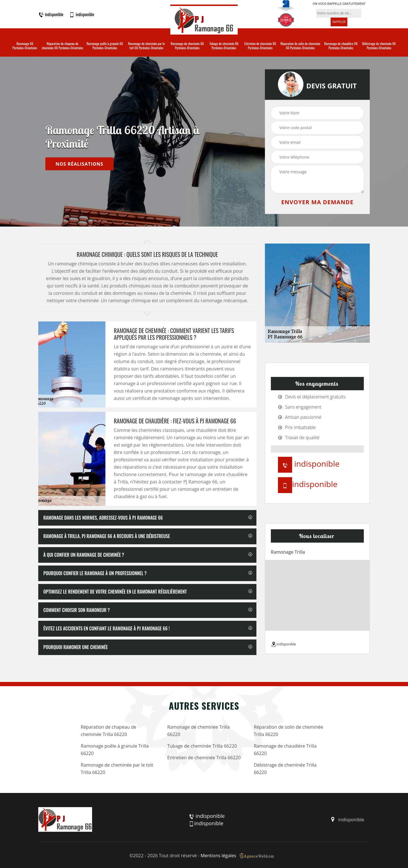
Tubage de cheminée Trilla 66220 (202, 746)
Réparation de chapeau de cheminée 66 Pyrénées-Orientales (62, 46)
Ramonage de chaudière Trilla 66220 (285, 750)
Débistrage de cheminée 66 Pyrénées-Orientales (379, 46)
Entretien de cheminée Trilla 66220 (204, 758)
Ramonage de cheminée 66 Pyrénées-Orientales (187, 46)
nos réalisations (79, 164)
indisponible (51, 14)
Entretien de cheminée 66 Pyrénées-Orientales (260, 46)
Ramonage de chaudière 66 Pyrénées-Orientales (341, 46)
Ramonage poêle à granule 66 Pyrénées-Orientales (105, 46)
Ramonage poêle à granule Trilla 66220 (115, 750)
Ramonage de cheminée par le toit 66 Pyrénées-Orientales (146, 46)
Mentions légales (218, 856)
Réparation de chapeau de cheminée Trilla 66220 (109, 731)
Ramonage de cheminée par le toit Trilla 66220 (117, 769)
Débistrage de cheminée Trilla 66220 (285, 769)
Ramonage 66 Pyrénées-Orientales (25, 46)
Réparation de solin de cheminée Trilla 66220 (289, 731)
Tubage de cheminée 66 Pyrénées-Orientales (224, 46)
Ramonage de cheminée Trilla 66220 (198, 731)
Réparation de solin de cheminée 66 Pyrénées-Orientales (300, 46)
